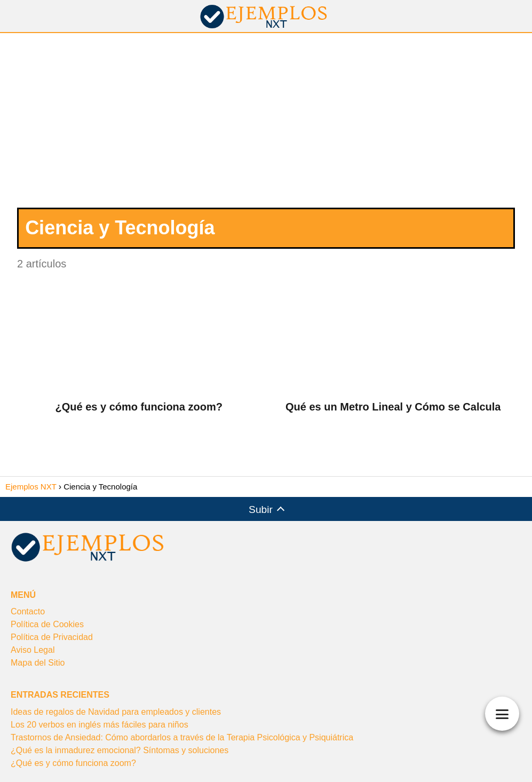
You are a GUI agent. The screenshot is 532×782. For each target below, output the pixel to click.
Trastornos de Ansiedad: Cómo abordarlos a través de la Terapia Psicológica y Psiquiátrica (182, 737)
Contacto (28, 611)
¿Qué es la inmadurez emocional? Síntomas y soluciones (120, 750)
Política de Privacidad (52, 637)
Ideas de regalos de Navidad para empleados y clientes (116, 712)
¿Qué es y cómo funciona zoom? (73, 763)
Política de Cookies (47, 624)
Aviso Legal (33, 650)
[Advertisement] (266, 124)
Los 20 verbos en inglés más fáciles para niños (100, 725)
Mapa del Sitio (38, 663)
